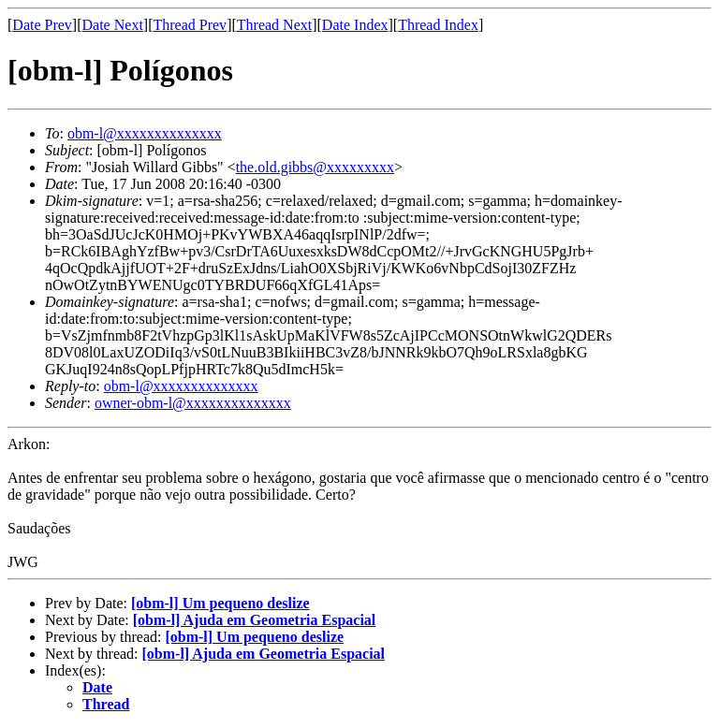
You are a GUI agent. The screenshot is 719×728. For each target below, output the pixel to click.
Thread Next (274, 25)
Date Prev (42, 25)
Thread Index (438, 25)
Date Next (113, 25)
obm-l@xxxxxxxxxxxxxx (145, 133)
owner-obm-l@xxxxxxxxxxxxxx (193, 403)
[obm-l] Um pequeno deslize (220, 603)
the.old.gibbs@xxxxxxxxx (315, 167)
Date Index (355, 25)
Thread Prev (190, 25)
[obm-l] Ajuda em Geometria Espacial (255, 620)
